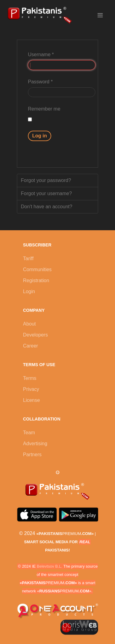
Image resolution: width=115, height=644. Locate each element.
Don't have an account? (47, 207)
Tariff (28, 258)
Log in (40, 136)
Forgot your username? (46, 193)
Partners (32, 455)
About (29, 324)
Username (41, 55)
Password (40, 82)
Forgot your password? (46, 180)
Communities (37, 269)
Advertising (35, 444)
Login (29, 291)
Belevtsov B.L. (50, 566)
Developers (35, 335)
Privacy (31, 389)
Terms (30, 378)
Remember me (44, 109)
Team (29, 433)
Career (31, 346)
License (31, 400)
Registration (36, 280)
